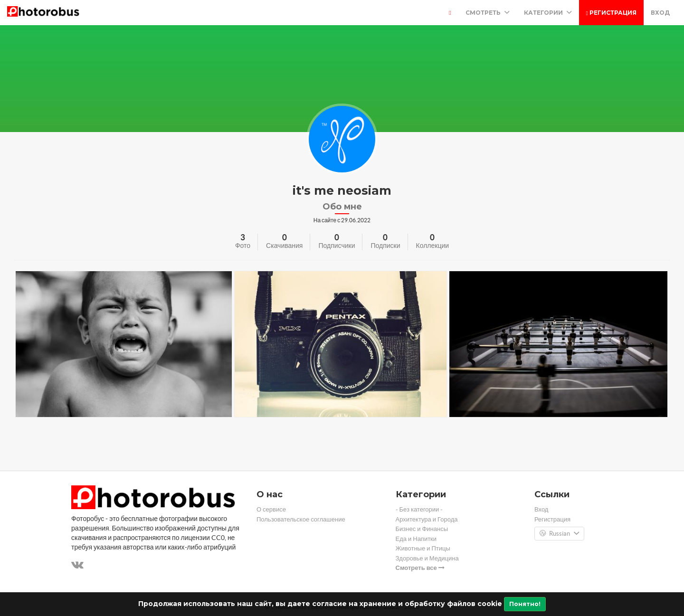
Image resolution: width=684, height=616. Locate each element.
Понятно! (525, 604)
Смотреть (488, 13)
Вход (660, 13)
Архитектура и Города (427, 519)
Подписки (385, 246)
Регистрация (611, 13)
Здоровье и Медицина (427, 558)
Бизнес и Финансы (422, 529)
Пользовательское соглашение (301, 519)
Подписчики (337, 246)
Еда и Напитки (416, 539)
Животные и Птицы (423, 548)
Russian (559, 534)
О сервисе (271, 509)
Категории (548, 13)
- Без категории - (419, 509)
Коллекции (433, 246)
